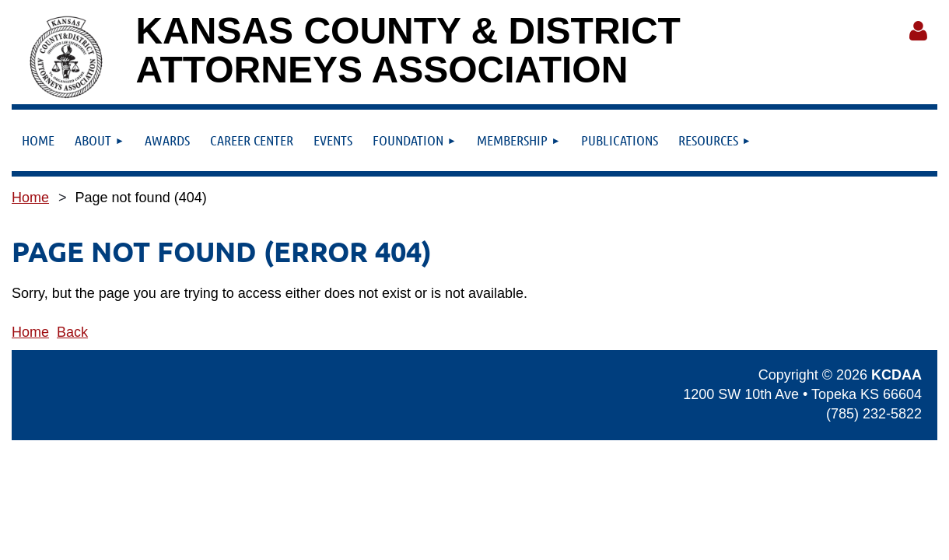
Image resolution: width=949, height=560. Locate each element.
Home (30, 198)
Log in (918, 31)
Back (72, 332)
